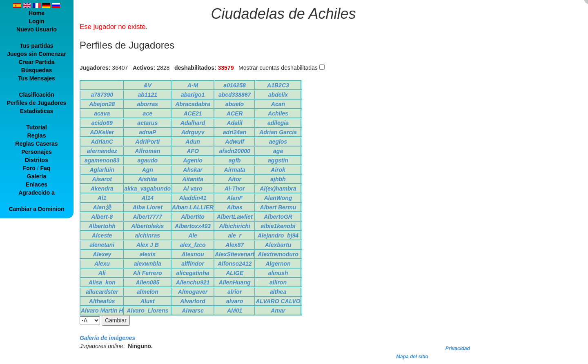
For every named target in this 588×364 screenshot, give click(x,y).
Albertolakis (147, 226)
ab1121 (148, 95)
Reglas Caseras (36, 144)
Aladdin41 (193, 198)
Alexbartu (278, 245)
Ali (102, 273)
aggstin (278, 160)
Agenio (193, 160)
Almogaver (193, 292)
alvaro (235, 301)
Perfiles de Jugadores (37, 103)
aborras (148, 104)
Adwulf (235, 142)
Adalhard (193, 123)
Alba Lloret (148, 207)
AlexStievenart (235, 254)
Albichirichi (234, 226)
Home (37, 13)
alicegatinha (193, 273)
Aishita (148, 179)
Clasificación (36, 95)
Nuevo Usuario (37, 29)
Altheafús (102, 301)
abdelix (278, 95)
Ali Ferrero (148, 273)
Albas (235, 207)
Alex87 (235, 245)
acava (102, 113)
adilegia (278, 123)
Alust (148, 301)
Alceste (102, 235)
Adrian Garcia (278, 132)
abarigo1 (193, 95)
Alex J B (148, 245)
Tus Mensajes (37, 78)
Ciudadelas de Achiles (284, 14)
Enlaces (37, 184)
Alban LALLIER (193, 207)
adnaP (147, 132)
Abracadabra (193, 104)
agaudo (147, 160)
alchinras (148, 235)
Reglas (37, 135)
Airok (278, 170)
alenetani (102, 245)
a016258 (235, 85)
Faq (45, 168)
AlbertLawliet (235, 217)
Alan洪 (102, 207)
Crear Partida (37, 62)
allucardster (102, 292)
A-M (193, 85)
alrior (235, 292)
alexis (148, 254)
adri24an (235, 132)
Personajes (37, 152)
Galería (37, 176)
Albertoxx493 (193, 226)
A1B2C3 (278, 85)
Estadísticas (37, 111)
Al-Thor (235, 189)
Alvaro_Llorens (147, 311)
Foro (29, 168)
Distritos (37, 160)
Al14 (147, 198)
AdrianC (102, 142)
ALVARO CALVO (278, 301)
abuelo (235, 104)
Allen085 (147, 282)
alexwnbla (148, 264)
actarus (147, 123)
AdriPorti (147, 142)
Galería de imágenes (107, 338)
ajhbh (278, 179)
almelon (148, 292)
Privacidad (458, 348)
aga (278, 151)
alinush (278, 273)
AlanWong (278, 198)
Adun (193, 142)
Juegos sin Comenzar (37, 54)
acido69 (102, 123)
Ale (193, 235)
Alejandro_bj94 (278, 235)
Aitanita (193, 179)
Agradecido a (37, 193)
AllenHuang (235, 282)
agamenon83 (102, 160)
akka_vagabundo (147, 189)
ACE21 (193, 113)
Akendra (102, 189)
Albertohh (102, 226)
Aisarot (102, 179)
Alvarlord (193, 301)
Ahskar (193, 170)
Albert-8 (102, 217)
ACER (235, 113)
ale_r (235, 235)
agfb (235, 160)
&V (148, 85)
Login (36, 21)
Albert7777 (147, 217)
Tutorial (36, 127)
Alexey (102, 254)
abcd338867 (235, 95)
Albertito (193, 217)
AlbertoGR (278, 217)
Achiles (278, 113)
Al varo (193, 189)
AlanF (235, 198)
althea (278, 292)
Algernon (278, 264)
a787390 (102, 95)
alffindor (193, 264)
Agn (148, 170)
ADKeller (102, 132)
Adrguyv (193, 132)
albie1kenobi (278, 226)
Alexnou (193, 254)
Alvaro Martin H (102, 311)
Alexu (102, 264)
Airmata (235, 170)
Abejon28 (102, 104)
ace (148, 113)
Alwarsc (193, 311)
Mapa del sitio (412, 357)
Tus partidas (36, 46)
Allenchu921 (193, 282)
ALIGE (235, 273)
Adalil (235, 123)
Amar (278, 311)
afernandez (102, 151)
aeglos (278, 142)
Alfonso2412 (235, 264)
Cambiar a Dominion (36, 209)
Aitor (235, 179)
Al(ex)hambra (278, 189)
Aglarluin (102, 170)
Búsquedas (37, 70)
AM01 (235, 311)
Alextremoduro (278, 254)
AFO (193, 151)
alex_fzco (193, 245)
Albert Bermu (278, 207)
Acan (278, 104)
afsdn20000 (234, 151)
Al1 (102, 198)
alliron (278, 282)
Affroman (147, 151)
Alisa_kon (102, 282)
